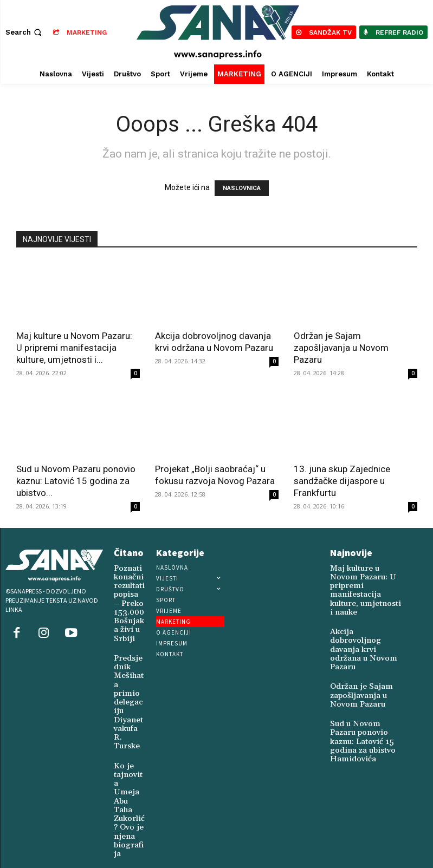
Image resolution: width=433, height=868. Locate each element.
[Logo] (218, 32)
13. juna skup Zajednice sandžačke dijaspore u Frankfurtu (342, 481)
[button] (25, 32)
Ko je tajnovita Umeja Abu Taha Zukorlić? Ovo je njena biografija (128, 737)
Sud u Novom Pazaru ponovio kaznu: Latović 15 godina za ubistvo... (76, 481)
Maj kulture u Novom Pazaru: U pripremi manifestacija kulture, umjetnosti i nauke (363, 579)
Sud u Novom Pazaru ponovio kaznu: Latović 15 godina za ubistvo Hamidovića (365, 685)
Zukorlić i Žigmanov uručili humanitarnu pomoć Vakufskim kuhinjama (129, 813)
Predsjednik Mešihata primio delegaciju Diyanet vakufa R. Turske (129, 668)
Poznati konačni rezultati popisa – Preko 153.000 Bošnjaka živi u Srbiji (127, 597)
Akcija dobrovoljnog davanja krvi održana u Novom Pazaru (364, 615)
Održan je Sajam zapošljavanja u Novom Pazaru (341, 348)
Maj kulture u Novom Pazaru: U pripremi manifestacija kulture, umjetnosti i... (74, 348)
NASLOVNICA (242, 188)
